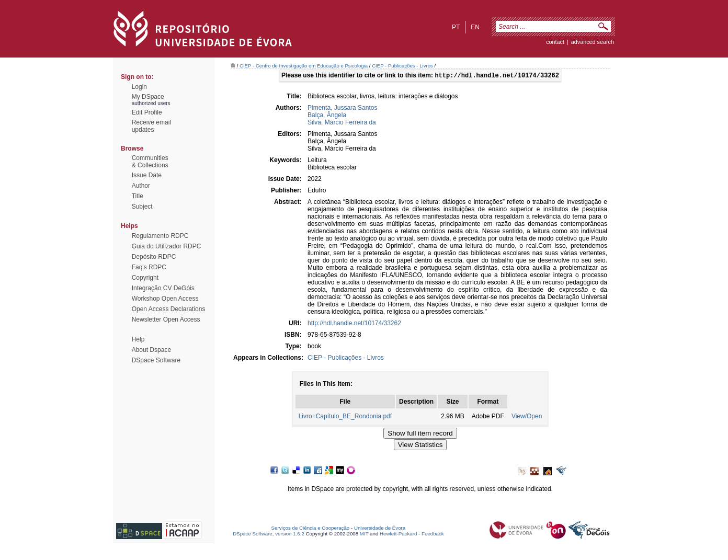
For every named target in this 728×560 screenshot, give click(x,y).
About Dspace (151, 350)
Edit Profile (147, 112)
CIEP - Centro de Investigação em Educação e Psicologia (304, 66)
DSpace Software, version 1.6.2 (269, 535)
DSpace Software (156, 360)
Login (139, 87)
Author (141, 186)
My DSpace (148, 97)
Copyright (145, 278)
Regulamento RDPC (160, 236)
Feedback (433, 535)
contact (555, 42)
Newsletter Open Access (166, 319)
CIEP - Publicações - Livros (402, 66)
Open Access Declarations (169, 309)
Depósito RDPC (154, 257)
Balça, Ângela (327, 116)
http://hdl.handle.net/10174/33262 (354, 324)
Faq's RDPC (149, 267)
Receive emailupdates (151, 126)
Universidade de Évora (380, 529)
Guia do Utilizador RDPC (167, 246)
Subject (142, 207)
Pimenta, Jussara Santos (342, 109)
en (475, 27)
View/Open (527, 417)
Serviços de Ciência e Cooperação (311, 529)
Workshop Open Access (165, 299)
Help (138, 339)
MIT (364, 535)
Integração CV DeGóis (163, 288)
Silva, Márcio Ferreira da (342, 123)
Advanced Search (593, 42)
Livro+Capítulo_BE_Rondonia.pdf (345, 417)
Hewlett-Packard (398, 535)
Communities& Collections (150, 162)
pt (456, 27)
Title (138, 196)
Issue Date (147, 175)
